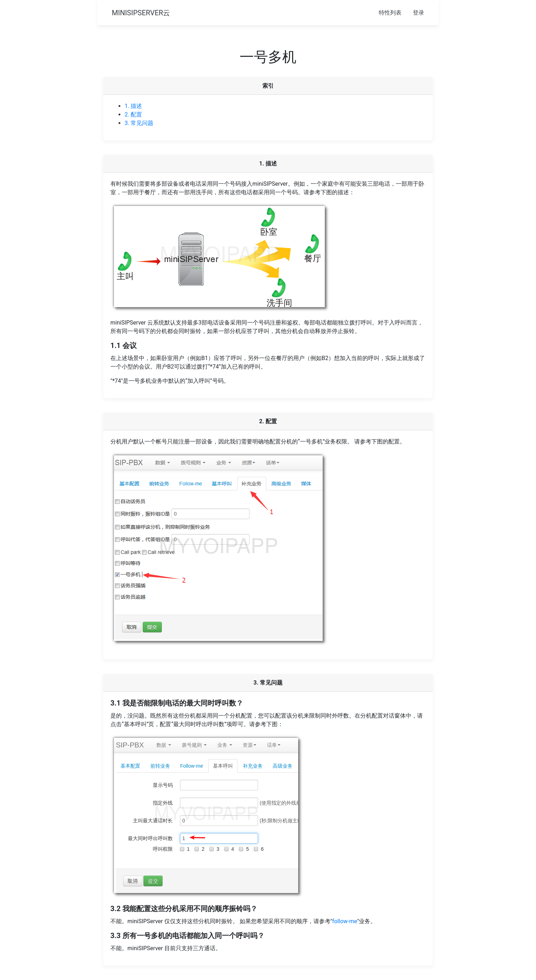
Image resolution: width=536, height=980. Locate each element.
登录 (419, 13)
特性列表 (390, 13)
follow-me (345, 921)
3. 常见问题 (139, 123)
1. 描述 (133, 106)
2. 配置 (133, 115)
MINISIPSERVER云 (141, 13)
